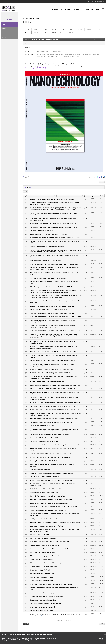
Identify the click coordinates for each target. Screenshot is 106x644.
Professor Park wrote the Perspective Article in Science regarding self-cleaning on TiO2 (55, 445)
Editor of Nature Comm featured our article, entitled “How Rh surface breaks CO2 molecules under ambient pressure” (53, 377)
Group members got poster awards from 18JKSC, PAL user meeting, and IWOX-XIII (54, 352)
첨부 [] (27, 177)
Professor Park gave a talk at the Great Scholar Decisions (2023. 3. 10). (51, 310)
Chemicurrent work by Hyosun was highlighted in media (46, 593)
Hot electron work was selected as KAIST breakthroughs (46, 563)
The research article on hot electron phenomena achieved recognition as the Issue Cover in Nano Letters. (55, 302)
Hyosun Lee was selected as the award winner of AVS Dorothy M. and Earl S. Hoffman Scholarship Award (55, 615)
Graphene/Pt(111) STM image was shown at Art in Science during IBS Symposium (54, 507)
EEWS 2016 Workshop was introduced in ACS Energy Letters (47, 496)
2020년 (71, 30)
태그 (27, 624)
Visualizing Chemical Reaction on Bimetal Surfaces (44, 461)
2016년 (27, 32)
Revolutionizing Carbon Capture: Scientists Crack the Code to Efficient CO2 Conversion (55, 238)
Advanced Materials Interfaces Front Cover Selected (45, 545)
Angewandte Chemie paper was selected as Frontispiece (46, 596)
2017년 (97, 30)
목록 (102, 182)
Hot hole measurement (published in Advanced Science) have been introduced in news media (55, 393)
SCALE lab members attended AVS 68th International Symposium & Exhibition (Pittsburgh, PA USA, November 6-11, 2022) (52, 326)
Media (4, 29)
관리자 (26, 43)
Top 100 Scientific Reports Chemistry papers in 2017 (45, 477)
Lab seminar (6, 33)
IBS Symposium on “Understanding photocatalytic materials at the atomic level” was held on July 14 (54, 514)
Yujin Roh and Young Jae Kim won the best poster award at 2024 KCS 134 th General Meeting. (55, 256)
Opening (5, 37)
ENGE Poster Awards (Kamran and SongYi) (42, 607)
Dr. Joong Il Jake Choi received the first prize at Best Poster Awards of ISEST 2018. (54, 480)
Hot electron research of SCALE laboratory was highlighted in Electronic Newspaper (54, 419)
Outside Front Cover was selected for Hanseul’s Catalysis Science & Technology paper (55, 385)
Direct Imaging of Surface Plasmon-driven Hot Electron (46, 438)
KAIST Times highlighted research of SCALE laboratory (46, 603)
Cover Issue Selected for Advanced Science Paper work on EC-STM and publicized (54, 264)
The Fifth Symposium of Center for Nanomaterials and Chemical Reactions (51, 473)
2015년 (36, 32)
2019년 (80, 30)
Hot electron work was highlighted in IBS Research (44, 556)
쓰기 (102, 624)
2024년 (36, 30)
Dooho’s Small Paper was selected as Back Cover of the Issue (48, 278)
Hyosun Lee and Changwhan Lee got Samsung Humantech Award (49, 503)
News (4, 24)
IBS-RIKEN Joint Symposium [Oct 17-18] (42, 426)
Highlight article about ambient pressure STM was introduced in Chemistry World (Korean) (53, 449)
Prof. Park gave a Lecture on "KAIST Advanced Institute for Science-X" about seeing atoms (54, 282)
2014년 (45, 32)
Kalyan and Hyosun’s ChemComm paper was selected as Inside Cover (50, 454)
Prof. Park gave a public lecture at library (42, 611)
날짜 (93, 196)
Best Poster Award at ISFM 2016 (39, 535)
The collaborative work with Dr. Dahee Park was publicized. (47, 246)
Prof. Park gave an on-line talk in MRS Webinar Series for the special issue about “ (54, 406)
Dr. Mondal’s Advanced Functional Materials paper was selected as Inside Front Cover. (55, 403)
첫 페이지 (58, 621)
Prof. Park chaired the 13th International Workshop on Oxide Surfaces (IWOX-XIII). (54, 361)
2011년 (71, 32)
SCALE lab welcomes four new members (42, 581)
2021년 (62, 30)
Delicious (104, 178)
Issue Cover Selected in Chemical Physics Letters (44, 538)
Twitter (97, 178)
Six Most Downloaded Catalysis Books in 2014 (43, 566)
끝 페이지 (69, 621)
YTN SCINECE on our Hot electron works (41, 231)
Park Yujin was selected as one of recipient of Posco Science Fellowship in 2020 (53, 389)
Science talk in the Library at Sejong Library (42, 552)
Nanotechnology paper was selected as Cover (44, 39)
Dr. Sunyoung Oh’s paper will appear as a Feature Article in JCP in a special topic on (54, 410)
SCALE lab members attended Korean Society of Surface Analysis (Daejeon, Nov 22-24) (55, 317)
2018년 (89, 30)
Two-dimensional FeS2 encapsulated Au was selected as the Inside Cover (51, 422)
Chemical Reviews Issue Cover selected (41, 577)
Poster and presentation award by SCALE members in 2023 (47, 260)
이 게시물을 (92, 177)
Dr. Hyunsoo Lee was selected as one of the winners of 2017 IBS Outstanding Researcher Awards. (52, 485)
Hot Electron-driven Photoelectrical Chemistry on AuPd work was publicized (52, 199)
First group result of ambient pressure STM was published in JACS (49, 549)
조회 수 (101, 196)
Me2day (99, 178)
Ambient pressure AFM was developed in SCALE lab (45, 441)
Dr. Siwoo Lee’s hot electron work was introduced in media (47, 382)
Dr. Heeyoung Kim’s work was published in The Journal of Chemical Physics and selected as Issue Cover (53, 342)
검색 (24, 624)
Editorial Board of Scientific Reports (40, 570)
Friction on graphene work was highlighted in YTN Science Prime (48, 510)
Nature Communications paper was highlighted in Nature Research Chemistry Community (52, 465)
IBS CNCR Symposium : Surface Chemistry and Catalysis (46, 489)
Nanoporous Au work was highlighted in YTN (43, 573)
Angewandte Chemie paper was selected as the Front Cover (47, 526)
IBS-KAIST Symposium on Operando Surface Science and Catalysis (49, 434)
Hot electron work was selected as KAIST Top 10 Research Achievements (51, 499)
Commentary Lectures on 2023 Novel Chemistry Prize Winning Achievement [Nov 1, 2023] (54, 274)
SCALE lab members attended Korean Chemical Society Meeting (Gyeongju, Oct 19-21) (55, 331)
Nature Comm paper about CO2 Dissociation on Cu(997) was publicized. (51, 287)
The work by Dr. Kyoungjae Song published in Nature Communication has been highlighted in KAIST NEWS (53, 219)
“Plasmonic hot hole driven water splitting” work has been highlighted (50, 373)
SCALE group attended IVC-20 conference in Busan (45, 519)
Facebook (102, 178)
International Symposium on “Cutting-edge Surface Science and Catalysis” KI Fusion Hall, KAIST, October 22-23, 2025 (54, 203)
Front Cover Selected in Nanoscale (40, 470)
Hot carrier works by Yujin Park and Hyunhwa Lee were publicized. (49, 234)
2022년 (54, 30)
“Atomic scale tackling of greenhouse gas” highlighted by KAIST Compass (51, 369)
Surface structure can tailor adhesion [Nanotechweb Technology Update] (51, 584)
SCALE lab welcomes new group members (42, 559)
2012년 (62, 32)
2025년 (27, 30)
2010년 (80, 32)
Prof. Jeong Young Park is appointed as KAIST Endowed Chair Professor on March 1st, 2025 (55, 242)
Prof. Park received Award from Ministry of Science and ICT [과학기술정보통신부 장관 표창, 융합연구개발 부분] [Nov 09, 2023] (55, 268)
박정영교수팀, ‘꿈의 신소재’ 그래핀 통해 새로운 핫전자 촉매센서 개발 (49, 542)
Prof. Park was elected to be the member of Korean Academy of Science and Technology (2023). (52, 321)
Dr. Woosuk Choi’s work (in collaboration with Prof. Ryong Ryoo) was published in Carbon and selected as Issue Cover (54, 347)
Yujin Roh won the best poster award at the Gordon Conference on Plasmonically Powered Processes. (53, 214)
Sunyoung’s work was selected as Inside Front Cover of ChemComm (50, 457)
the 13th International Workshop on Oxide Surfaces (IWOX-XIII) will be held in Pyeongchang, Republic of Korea (52, 365)
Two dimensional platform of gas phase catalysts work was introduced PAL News (53, 227)
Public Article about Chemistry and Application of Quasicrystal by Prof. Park (52, 313)
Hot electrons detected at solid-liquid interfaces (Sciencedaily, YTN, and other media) (55, 522)
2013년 (54, 32)
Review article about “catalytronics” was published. (45, 492)
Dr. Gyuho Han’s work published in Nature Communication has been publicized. (53, 224)
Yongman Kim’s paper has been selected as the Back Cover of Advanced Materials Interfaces (54, 356)
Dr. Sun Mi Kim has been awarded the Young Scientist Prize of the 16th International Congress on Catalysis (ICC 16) (54, 530)
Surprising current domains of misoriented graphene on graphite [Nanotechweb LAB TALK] (54, 588)
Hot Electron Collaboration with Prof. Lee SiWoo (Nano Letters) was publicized (52, 306)
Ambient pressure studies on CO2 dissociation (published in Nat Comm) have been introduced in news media (54, 398)
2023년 (45, 30)
